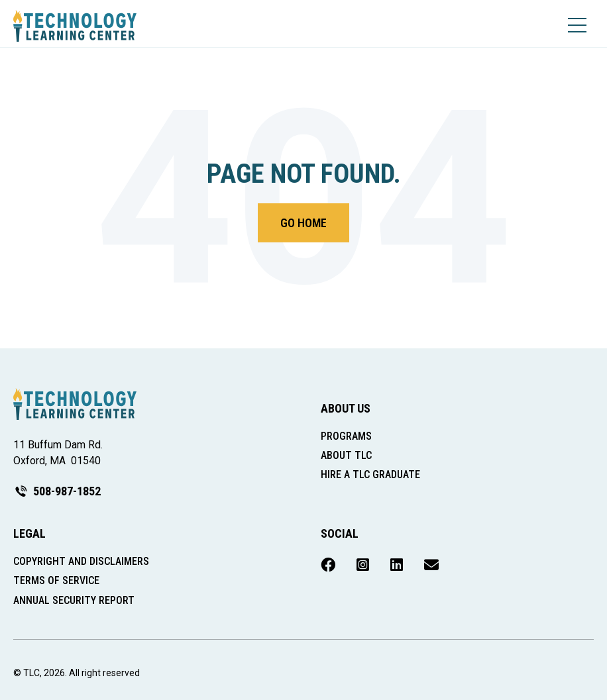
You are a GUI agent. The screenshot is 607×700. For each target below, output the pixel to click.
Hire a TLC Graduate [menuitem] (370, 475)
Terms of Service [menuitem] (56, 580)
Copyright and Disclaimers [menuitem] (81, 561)
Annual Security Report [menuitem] (74, 600)
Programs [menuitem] (346, 436)
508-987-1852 (57, 491)
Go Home (303, 223)
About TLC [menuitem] (346, 455)
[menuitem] (328, 565)
